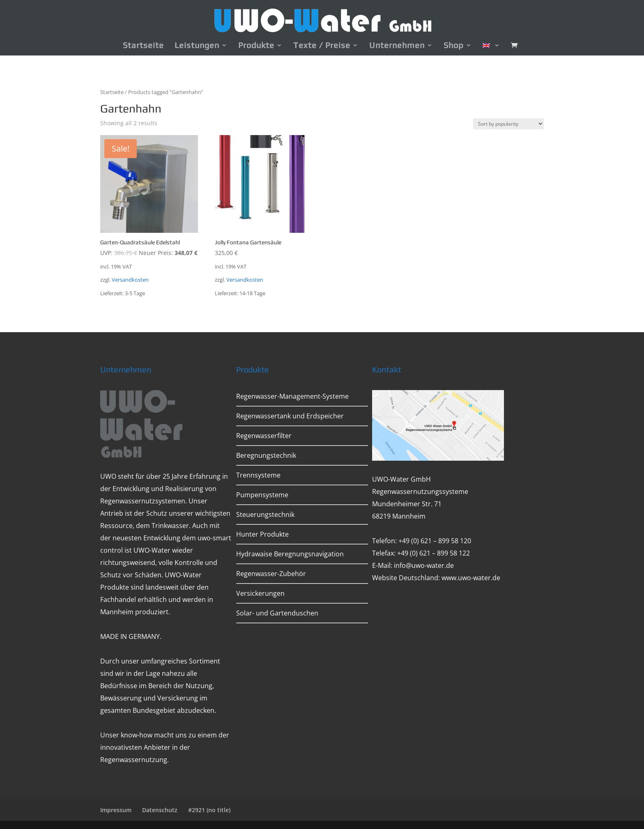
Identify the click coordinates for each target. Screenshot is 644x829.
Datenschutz (160, 810)
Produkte (256, 46)
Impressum (116, 810)
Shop (454, 46)
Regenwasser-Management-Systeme (292, 396)
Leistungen (197, 46)
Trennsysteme (258, 475)
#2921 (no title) (209, 810)
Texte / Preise (322, 46)
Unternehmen (397, 46)
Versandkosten (130, 280)
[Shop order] (508, 124)
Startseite (143, 46)
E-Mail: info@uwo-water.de (413, 565)
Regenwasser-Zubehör (271, 574)
